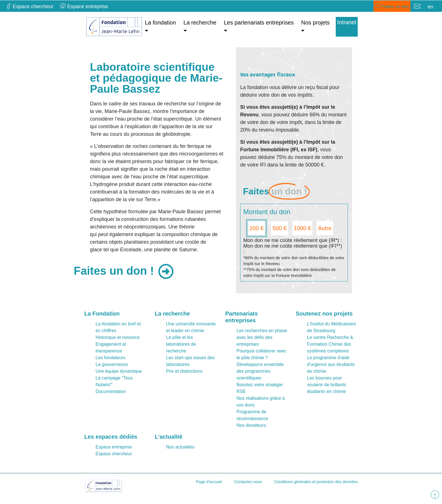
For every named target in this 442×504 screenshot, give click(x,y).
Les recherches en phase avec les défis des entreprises (262, 337)
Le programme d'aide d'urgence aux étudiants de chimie (331, 364)
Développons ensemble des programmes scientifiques (260, 371)
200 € (257, 228)
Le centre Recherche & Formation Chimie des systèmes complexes (330, 344)
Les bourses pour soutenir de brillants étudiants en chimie (327, 385)
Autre (325, 228)
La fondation (160, 23)
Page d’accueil (209, 482)
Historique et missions (118, 337)
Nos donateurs (251, 425)
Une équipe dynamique (119, 371)
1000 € (302, 228)
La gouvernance (112, 364)
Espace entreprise (114, 447)
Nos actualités (180, 447)
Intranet (347, 22)
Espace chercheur (114, 454)
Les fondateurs (111, 358)
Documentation (111, 391)
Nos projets (315, 23)
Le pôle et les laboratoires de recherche (181, 344)
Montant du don (267, 212)
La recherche (200, 23)
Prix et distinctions (184, 371)
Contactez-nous (248, 482)
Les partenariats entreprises (259, 23)
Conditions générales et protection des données (316, 482)
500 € (280, 228)
